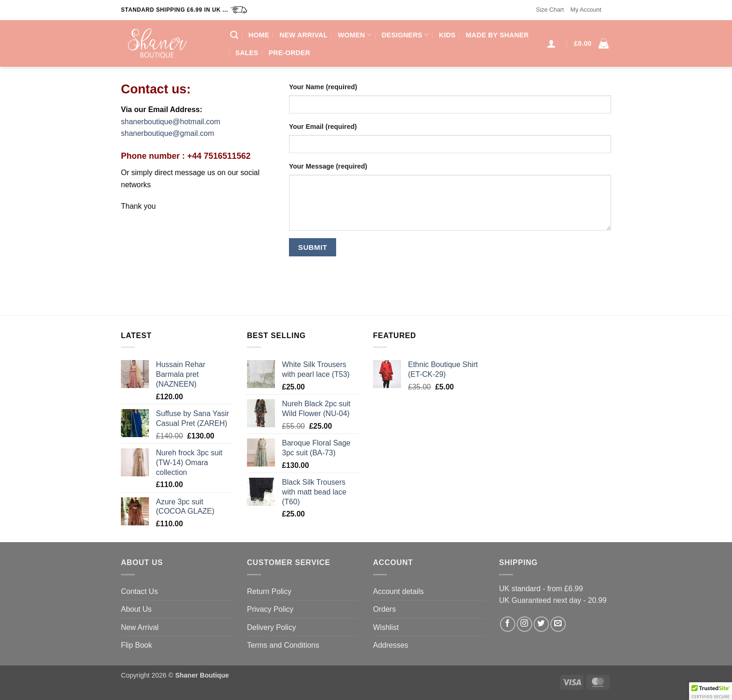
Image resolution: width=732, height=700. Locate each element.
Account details (398, 591)
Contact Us (139, 591)
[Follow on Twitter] (541, 624)
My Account (586, 10)
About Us (136, 609)
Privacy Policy (270, 609)
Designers (405, 35)
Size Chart (550, 10)
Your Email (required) (323, 127)
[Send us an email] (558, 624)
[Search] (234, 35)
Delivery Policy (271, 627)
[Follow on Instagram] (524, 624)
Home (259, 35)
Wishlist (386, 627)
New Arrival (304, 35)
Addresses (391, 645)
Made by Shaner (497, 35)
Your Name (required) (323, 87)
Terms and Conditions (283, 645)
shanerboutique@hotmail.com (171, 122)
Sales (247, 53)
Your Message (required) (328, 166)
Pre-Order (289, 53)
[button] (551, 43)
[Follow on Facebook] (508, 624)
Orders (384, 609)
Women (355, 35)
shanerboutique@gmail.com (167, 133)
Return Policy (269, 591)
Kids (447, 35)
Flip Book (137, 645)
